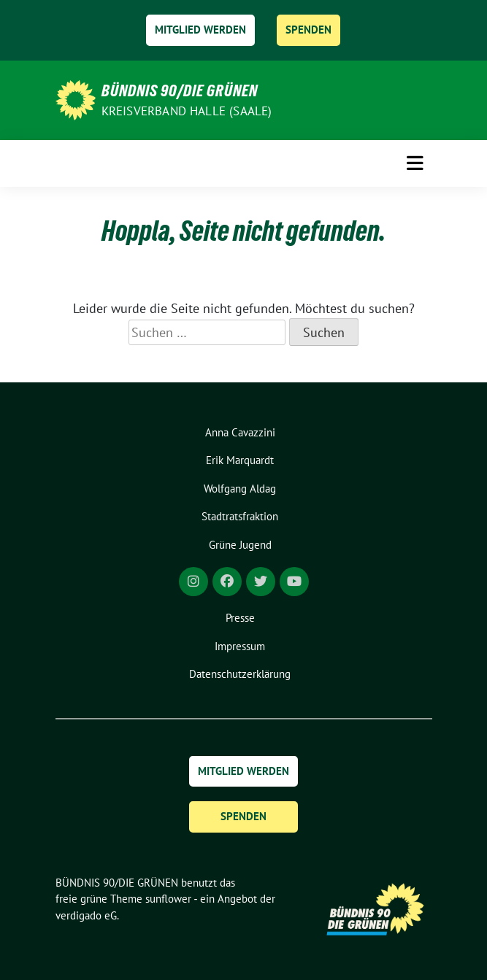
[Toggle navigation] (415, 163)
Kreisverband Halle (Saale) (187, 111)
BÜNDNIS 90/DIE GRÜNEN (180, 90)
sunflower (168, 899)
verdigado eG (86, 915)
